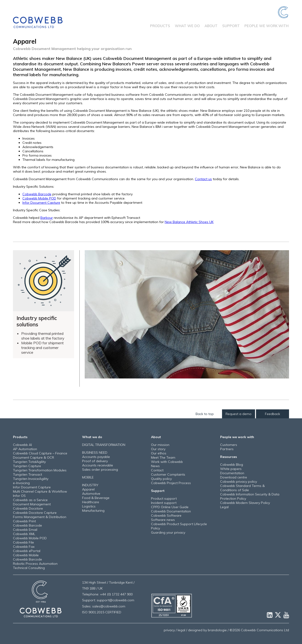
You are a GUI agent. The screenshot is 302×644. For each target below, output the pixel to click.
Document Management (32, 504)
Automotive (91, 494)
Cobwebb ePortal (27, 551)
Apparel (88, 489)
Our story (158, 449)
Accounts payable (96, 457)
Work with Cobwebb (167, 462)
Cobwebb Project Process (171, 483)
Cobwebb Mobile (26, 555)
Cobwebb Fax (24, 547)
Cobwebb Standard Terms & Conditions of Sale (242, 488)
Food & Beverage (96, 498)
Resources (229, 457)
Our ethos (159, 453)
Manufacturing (93, 511)
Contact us (203, 179)
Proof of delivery (95, 461)
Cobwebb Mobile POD (39, 198)
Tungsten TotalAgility (29, 462)
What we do (187, 26)
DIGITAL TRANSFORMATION (104, 445)
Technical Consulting (29, 568)
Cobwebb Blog (232, 465)
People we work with (266, 26)
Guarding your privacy (168, 532)
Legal (224, 507)
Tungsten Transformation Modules (40, 470)
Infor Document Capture (41, 203)
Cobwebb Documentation (171, 511)
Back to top (205, 414)
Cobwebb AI (22, 445)
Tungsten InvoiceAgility (31, 479)
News (155, 466)
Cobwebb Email (25, 530)
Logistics (89, 506)
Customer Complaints (168, 474)
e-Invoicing (21, 483)
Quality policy (161, 479)
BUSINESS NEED (95, 453)
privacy (169, 630)
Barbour (47, 218)
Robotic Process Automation (35, 564)
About (211, 26)
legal (181, 630)
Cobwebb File (23, 542)
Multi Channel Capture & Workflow (40, 491)
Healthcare (91, 502)
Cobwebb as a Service (30, 500)
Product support (164, 499)
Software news (163, 520)
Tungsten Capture (27, 466)
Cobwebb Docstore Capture (35, 513)
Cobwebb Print (24, 521)
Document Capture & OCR (34, 457)
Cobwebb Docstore (28, 508)
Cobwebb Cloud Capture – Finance (40, 453)
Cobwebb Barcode (37, 194)
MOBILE (88, 477)
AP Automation (25, 449)
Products (160, 26)
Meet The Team (163, 457)
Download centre (234, 477)
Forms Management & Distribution (40, 517)
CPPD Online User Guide (170, 507)
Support (231, 26)
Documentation (232, 473)
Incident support (164, 503)
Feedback (273, 414)
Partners (227, 449)
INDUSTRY (90, 485)
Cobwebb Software (166, 515)
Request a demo (239, 414)
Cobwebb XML (24, 534)
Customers (229, 445)
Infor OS (19, 496)
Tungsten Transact (27, 474)
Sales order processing (100, 469)
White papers (231, 469)
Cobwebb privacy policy (239, 482)
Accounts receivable (98, 465)
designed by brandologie (207, 630)
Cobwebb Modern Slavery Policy (245, 503)
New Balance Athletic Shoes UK (189, 222)
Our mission (160, 445)
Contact (157, 470)
